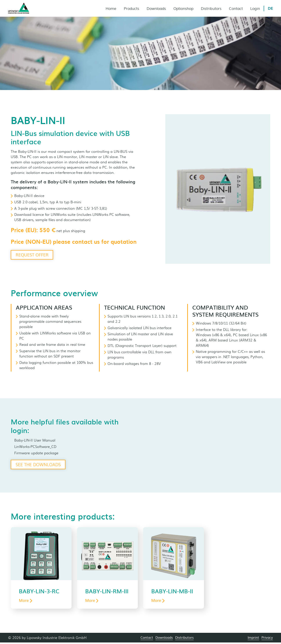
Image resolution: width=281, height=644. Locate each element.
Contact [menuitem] (236, 8)
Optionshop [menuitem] (183, 8)
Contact (147, 639)
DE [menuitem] (270, 8)
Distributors (184, 639)
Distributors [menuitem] (211, 8)
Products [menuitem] (131, 8)
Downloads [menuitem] (156, 8)
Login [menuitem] (255, 8)
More (26, 602)
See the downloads (39, 465)
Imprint (253, 639)
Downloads (164, 639)
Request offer (33, 255)
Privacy (267, 639)
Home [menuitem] (110, 8)
